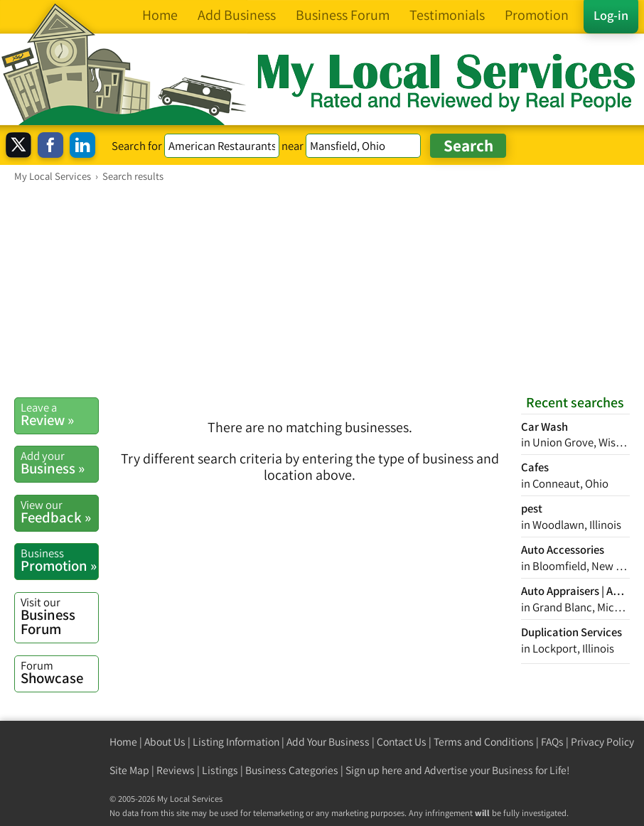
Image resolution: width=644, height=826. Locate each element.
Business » (59, 463)
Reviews (176, 770)
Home (123, 742)
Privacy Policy (602, 742)
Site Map (129, 770)
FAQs (552, 742)
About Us (165, 742)
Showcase (59, 672)
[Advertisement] (322, 289)
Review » (59, 414)
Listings (220, 770)
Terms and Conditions (484, 742)
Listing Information (236, 742)
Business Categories (292, 770)
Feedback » (59, 512)
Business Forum (59, 617)
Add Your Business (328, 742)
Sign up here (374, 770)
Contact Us (402, 742)
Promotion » (59, 560)
